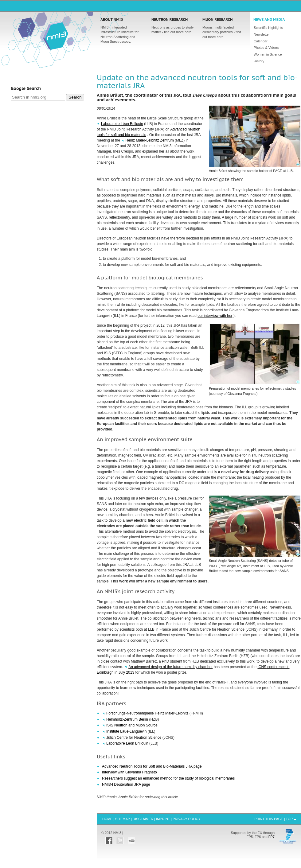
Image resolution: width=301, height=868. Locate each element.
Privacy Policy (187, 819)
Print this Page (269, 819)
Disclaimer (143, 819)
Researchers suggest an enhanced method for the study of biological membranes (168, 778)
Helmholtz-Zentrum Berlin (127, 719)
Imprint (163, 819)
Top (289, 819)
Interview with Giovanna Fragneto (129, 772)
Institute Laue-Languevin (126, 731)
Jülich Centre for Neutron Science (134, 738)
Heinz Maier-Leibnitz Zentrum (149, 140)
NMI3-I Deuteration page (126, 784)
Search (75, 97)
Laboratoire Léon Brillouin (122, 124)
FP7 (272, 837)
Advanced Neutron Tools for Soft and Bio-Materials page (152, 766)
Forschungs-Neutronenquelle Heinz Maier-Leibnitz (147, 713)
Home (56, 36)
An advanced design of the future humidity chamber (170, 667)
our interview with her (215, 316)
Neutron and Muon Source (132, 725)
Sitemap (123, 819)
